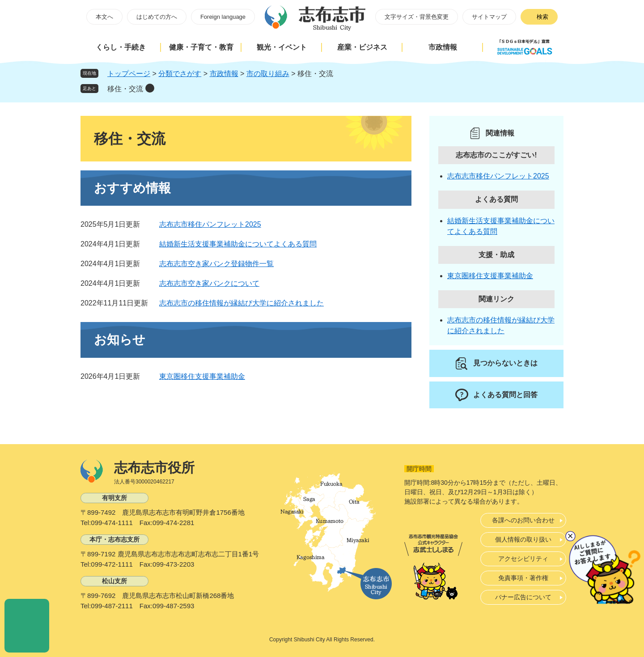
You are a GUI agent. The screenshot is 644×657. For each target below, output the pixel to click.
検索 (542, 17)
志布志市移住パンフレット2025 (210, 224)
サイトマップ (489, 17)
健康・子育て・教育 (201, 47)
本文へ (104, 17)
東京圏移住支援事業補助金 (202, 376)
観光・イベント (282, 47)
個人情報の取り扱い (523, 539)
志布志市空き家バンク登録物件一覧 (216, 264)
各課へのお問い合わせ (523, 520)
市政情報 (443, 47)
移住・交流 (125, 89)
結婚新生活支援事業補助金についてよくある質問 (238, 244)
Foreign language (223, 17)
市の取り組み (268, 74)
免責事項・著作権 (523, 578)
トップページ (129, 74)
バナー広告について (523, 597)
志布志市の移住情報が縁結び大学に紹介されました (241, 303)
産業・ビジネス (362, 47)
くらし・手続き (121, 47)
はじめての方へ (157, 17)
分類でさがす (180, 74)
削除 (150, 88)
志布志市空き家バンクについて (209, 283)
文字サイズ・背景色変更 (417, 17)
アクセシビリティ (523, 559)
